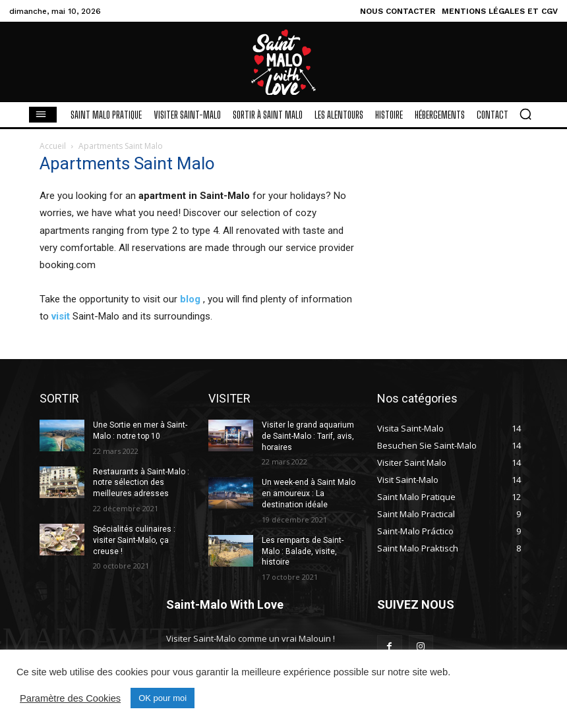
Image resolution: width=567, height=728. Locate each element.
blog (190, 299)
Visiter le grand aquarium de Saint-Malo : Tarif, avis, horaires (308, 436)
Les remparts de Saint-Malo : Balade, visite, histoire (303, 551)
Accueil (53, 146)
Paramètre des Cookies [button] (70, 698)
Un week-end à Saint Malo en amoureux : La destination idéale (309, 493)
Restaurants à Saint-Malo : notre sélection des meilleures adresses (141, 483)
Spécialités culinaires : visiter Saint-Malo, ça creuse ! (134, 540)
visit (61, 316)
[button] (525, 114)
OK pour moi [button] (163, 698)
